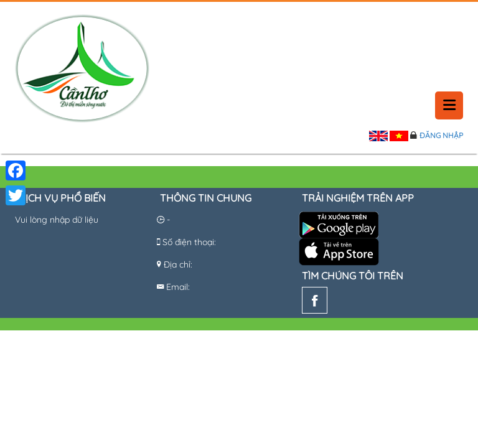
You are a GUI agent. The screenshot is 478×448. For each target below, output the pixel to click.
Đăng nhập (441, 135)
